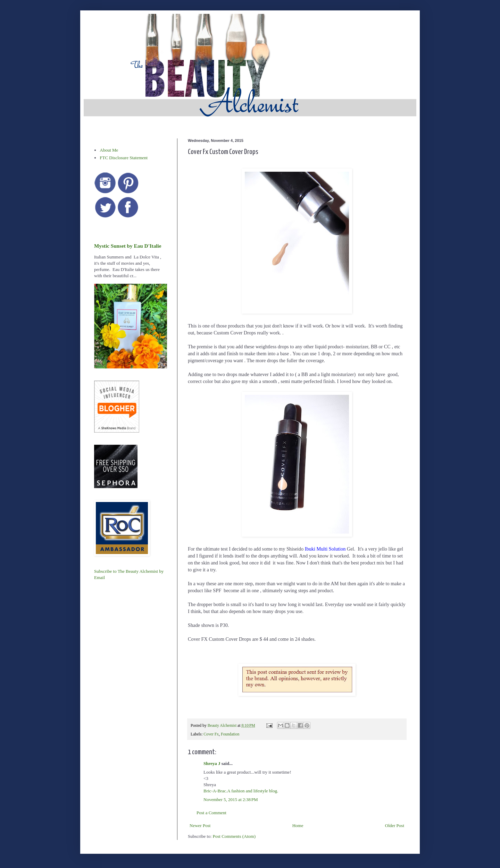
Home (298, 826)
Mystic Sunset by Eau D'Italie (128, 246)
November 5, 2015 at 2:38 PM (231, 799)
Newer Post (200, 826)
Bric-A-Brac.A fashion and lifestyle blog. (241, 791)
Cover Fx (211, 734)
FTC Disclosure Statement (124, 158)
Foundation (230, 734)
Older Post (395, 826)
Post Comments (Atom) (234, 836)
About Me (109, 150)
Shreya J (212, 763)
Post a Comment (211, 813)
